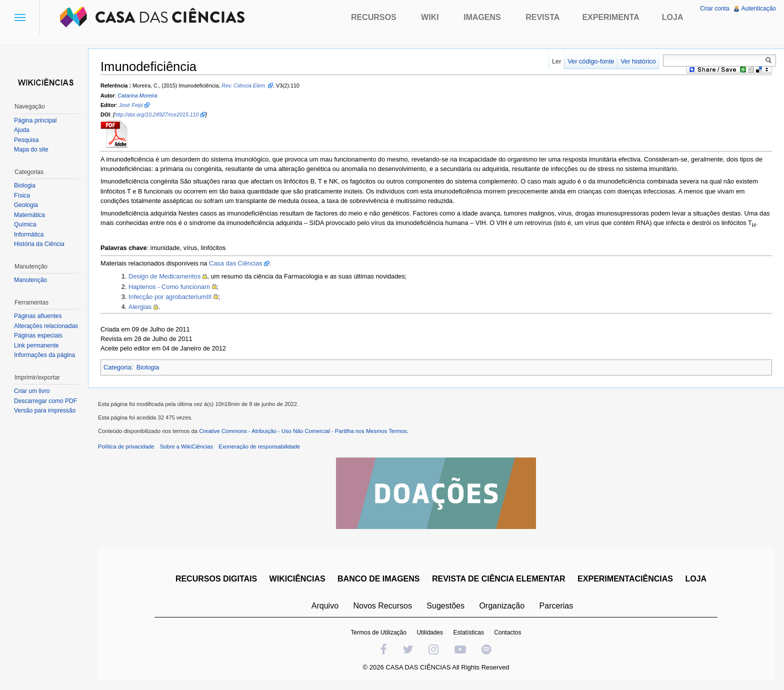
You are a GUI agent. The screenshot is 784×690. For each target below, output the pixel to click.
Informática (29, 234)
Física (22, 195)
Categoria (117, 367)
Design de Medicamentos (164, 276)
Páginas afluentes (38, 316)
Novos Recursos (383, 606)
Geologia (26, 205)
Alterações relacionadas (46, 326)
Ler (557, 61)
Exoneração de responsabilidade (259, 446)
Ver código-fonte (591, 61)
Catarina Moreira (137, 95)
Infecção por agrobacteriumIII (170, 297)
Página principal (35, 120)
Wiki (430, 17)
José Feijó (131, 105)
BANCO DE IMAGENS (378, 579)
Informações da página (44, 355)
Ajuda (22, 130)
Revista (542, 17)
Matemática (29, 215)
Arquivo (325, 606)
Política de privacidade (126, 446)
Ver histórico (638, 61)
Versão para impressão (45, 410)
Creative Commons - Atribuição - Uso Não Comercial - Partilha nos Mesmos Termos (303, 431)
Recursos (374, 17)
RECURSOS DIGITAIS (216, 579)
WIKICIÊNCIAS (297, 579)
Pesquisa (26, 140)
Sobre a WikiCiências (186, 446)
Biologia (148, 367)
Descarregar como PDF (45, 401)
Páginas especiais (38, 335)
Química (25, 224)
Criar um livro (32, 391)
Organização (502, 606)
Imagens (482, 17)
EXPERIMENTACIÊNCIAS (625, 579)
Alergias (140, 307)
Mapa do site (31, 149)
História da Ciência (39, 244)
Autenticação (759, 8)
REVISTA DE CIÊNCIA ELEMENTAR (499, 579)
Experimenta (610, 17)
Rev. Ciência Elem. (244, 85)
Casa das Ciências (236, 263)
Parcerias (556, 606)
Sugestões (445, 606)
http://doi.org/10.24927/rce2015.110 (157, 114)
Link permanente (36, 345)
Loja (673, 17)
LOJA (696, 579)
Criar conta (715, 8)
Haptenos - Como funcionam (169, 287)
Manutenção (30, 280)
